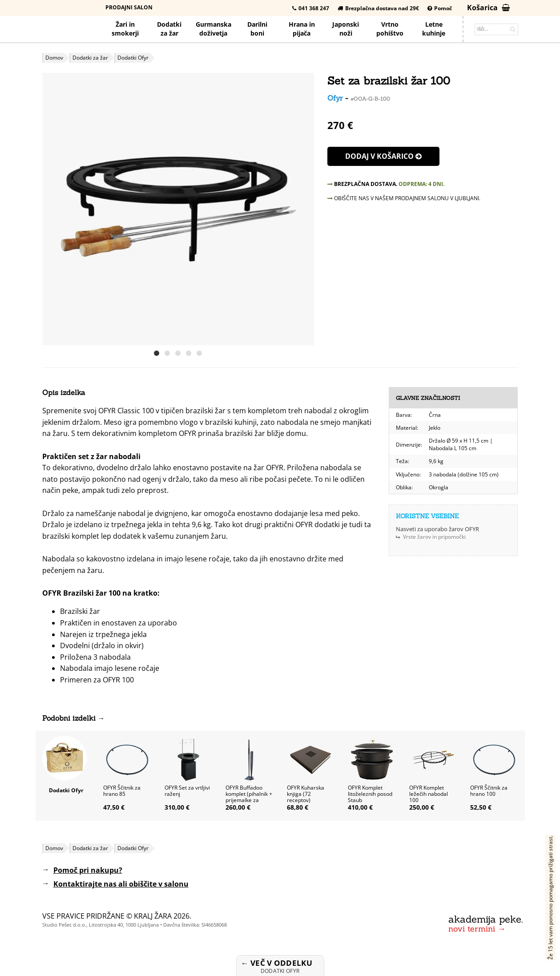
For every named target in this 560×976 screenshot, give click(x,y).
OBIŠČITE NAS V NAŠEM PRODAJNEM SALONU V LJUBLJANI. (404, 198)
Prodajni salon (129, 7)
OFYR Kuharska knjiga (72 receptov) (306, 794)
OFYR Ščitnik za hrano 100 (489, 791)
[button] (306, 209)
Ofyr (335, 98)
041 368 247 (311, 8)
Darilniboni (257, 29)
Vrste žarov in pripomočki (434, 537)
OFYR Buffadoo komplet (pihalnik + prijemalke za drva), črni (249, 797)
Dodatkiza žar (169, 29)
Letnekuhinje (434, 29)
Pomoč (440, 8)
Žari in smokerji (125, 29)
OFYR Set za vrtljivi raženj (187, 791)
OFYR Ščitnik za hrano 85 (122, 791)
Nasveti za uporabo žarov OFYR (437, 529)
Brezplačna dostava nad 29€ (378, 8)
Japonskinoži (346, 29)
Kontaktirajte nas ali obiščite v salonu (121, 884)
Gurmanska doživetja (214, 29)
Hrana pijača (302, 29)
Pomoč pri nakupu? (88, 870)
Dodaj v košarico (383, 156)
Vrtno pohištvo (390, 29)
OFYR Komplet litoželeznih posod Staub (370, 794)
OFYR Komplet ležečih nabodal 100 (429, 794)
